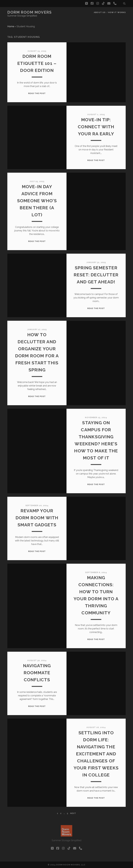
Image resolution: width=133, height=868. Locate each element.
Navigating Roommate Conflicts (37, 673)
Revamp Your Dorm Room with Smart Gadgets (37, 518)
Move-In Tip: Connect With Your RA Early (96, 127)
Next (73, 813)
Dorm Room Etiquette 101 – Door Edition (37, 63)
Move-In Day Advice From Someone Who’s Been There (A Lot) (37, 201)
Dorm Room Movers (29, 12)
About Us (100, 12)
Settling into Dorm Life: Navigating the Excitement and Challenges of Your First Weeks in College (96, 754)
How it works (117, 12)
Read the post (37, 93)
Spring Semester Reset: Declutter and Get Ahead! (96, 275)
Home (11, 26)
